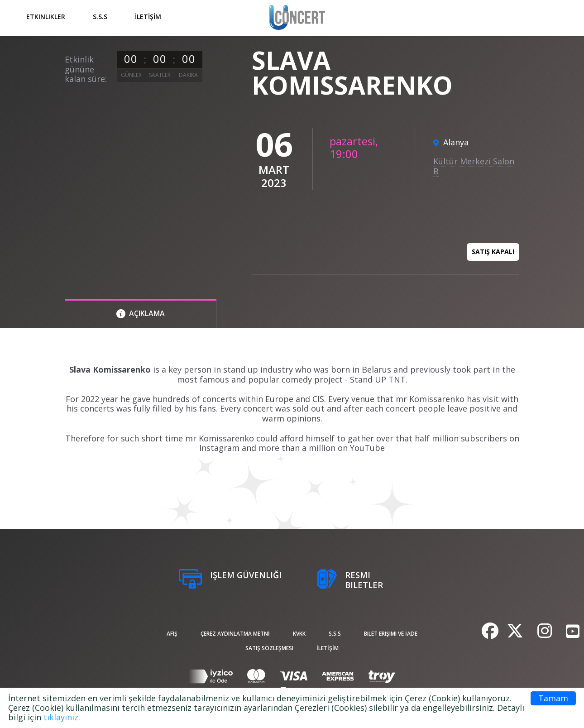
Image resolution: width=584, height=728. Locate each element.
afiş (172, 634)
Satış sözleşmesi (269, 648)
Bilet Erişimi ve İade (391, 634)
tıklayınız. (62, 717)
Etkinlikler (46, 17)
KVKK (299, 634)
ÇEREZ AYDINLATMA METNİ (235, 634)
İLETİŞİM (148, 17)
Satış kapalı (493, 251)
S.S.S (100, 17)
